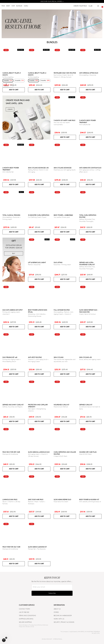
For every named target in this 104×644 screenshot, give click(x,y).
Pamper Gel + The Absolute (37, 549)
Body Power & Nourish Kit (89, 499)
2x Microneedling (33, 77)
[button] (4, 640)
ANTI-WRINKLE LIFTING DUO (89, 73)
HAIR (13, 6)
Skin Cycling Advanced (63, 168)
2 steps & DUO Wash (60, 456)
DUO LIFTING (58, 262)
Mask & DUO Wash (85, 454)
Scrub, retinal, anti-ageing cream (90, 359)
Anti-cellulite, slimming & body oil (90, 502)
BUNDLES (19, 6)
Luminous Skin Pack (10, 499)
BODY (8, 6)
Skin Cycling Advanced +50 (38, 168)
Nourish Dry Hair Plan (88, 452)
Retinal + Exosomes (34, 265)
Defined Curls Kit (86, 405)
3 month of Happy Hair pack (65, 120)
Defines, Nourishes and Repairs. (13, 407)
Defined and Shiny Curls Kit (13, 405)
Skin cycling (59, 357)
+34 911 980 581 (24, 612)
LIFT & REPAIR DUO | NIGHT (37, 262)
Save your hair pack (36, 499)
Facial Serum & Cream (61, 502)
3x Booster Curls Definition (39, 215)
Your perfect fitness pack (62, 217)
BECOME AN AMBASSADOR (63, 615)
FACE (3, 6)
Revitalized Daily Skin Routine (65, 73)
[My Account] (98, 6)
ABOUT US (57, 609)
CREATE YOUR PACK (80, 6)
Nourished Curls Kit (61, 405)
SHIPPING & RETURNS (26, 619)
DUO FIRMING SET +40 (10, 357)
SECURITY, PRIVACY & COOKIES (64, 622)
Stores (56, 612)
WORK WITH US (59, 619)
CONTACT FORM (24, 609)
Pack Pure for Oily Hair (11, 547)
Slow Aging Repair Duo (62, 499)
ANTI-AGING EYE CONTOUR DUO (90, 168)
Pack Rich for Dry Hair (11, 452)
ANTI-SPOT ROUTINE (35, 357)
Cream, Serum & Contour (88, 314)
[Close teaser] (6, 638)
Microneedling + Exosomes (88, 75)
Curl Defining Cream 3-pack (37, 217)
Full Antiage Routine (62, 310)
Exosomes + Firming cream (62, 265)
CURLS (26, 6)
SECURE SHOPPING (25, 622)
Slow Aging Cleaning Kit (37, 547)
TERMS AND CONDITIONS (27, 615)
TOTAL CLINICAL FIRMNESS (11, 215)
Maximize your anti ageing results (65, 170)
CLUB (90, 6)
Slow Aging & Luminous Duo (39, 452)
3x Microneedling (8, 77)
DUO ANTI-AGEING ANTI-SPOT (13, 310)
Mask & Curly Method (61, 407)
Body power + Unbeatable (63, 215)
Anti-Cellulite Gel (85, 124)
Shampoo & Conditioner (10, 454)
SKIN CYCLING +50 (85, 357)
